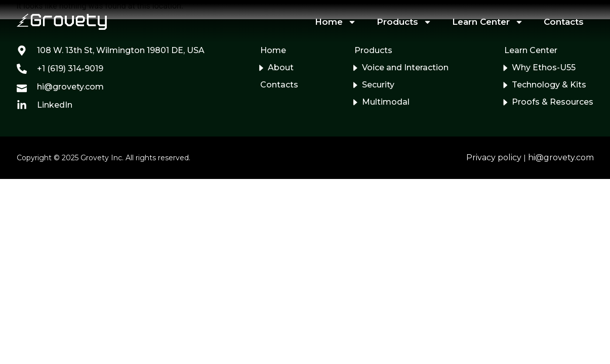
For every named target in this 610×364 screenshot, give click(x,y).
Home (336, 22)
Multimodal (386, 102)
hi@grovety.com (561, 157)
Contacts (564, 22)
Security (378, 85)
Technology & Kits (549, 85)
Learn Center (488, 22)
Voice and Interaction (405, 67)
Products (404, 22)
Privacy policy (494, 157)
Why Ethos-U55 (544, 67)
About (281, 67)
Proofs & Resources (553, 102)
